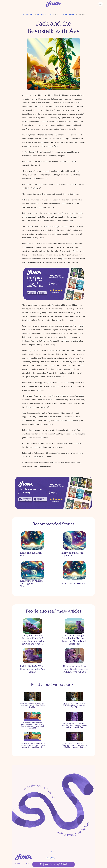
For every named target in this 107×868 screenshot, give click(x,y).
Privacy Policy (51, 858)
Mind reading (69, 14)
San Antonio (42, 14)
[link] (32, 293)
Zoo (58, 14)
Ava (52, 14)
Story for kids (28, 14)
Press (51, 852)
